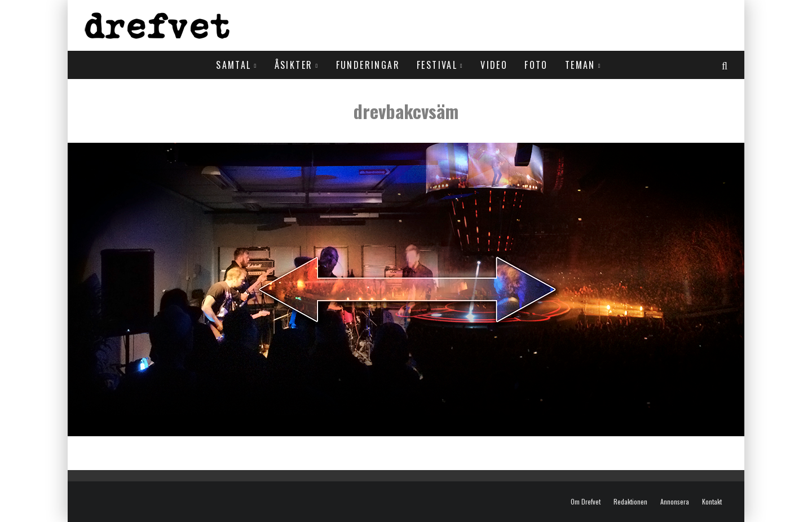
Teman (580, 65)
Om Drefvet (586, 502)
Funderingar (368, 65)
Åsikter (294, 65)
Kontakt (712, 502)
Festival (437, 65)
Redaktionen (630, 502)
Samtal (233, 65)
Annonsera (675, 502)
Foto (536, 65)
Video (494, 65)
